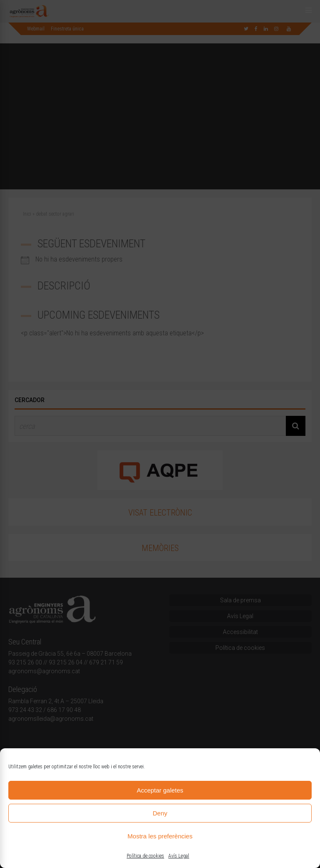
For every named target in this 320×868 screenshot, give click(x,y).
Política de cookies (145, 856)
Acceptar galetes (160, 790)
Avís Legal (179, 856)
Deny (160, 813)
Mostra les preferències (160, 836)
